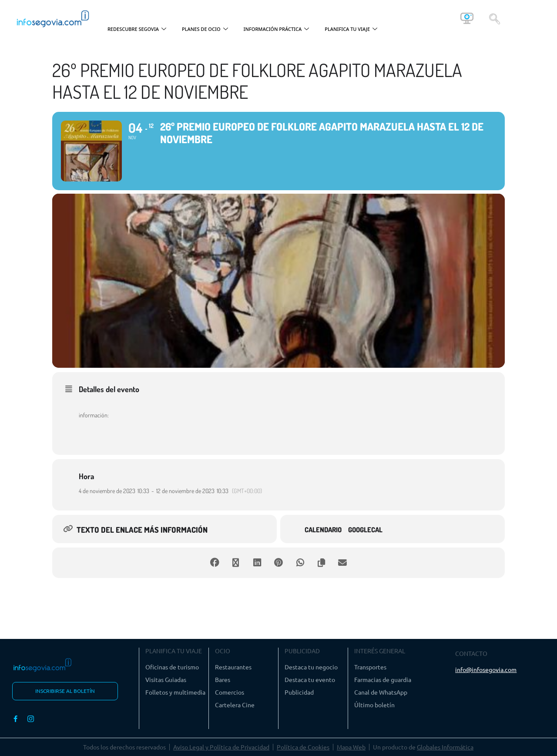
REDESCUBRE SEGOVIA (137, 29)
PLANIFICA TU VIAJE (351, 29)
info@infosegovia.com (486, 669)
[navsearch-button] (495, 18)
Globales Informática (445, 747)
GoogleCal (365, 530)
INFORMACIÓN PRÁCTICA (277, 29)
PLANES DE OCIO (205, 29)
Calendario (323, 530)
